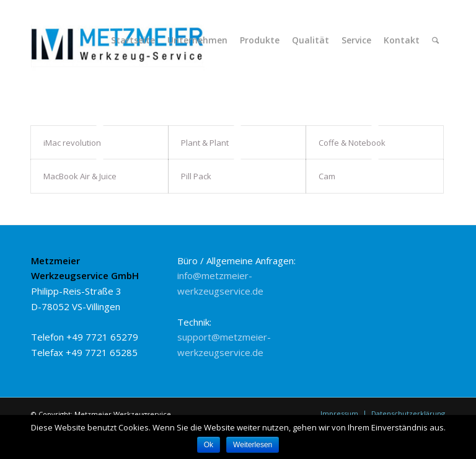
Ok (209, 445)
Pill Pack (196, 176)
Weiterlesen (253, 445)
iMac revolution (72, 143)
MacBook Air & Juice (80, 176)
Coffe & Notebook (352, 143)
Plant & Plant (205, 143)
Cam (327, 176)
